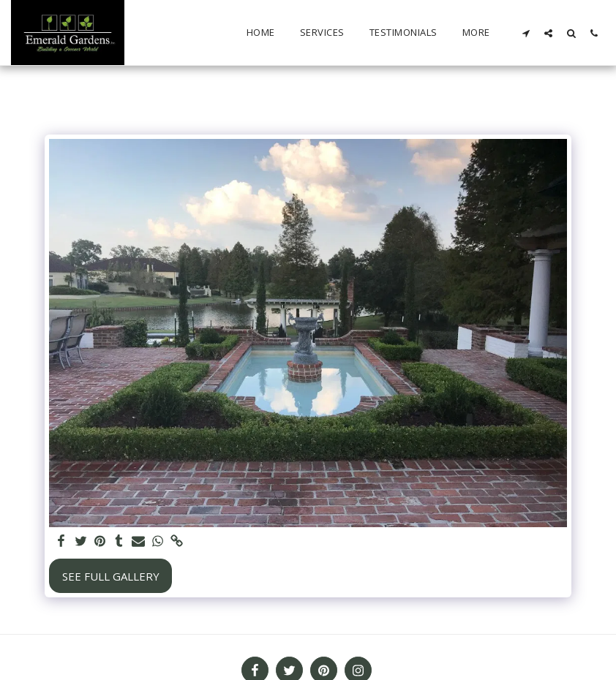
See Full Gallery (111, 576)
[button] (526, 33)
